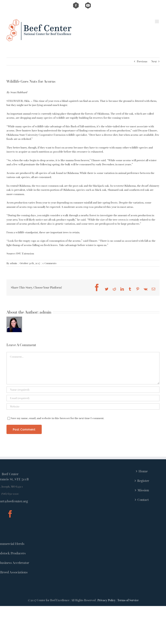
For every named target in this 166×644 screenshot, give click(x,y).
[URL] (83, 406)
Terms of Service (128, 600)
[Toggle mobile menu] (157, 21)
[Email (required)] (83, 398)
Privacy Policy (107, 600)
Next (154, 61)
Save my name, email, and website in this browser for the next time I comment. (57, 418)
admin (14, 263)
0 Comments (49, 263)
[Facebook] (10, 514)
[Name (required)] (83, 390)
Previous (142, 61)
